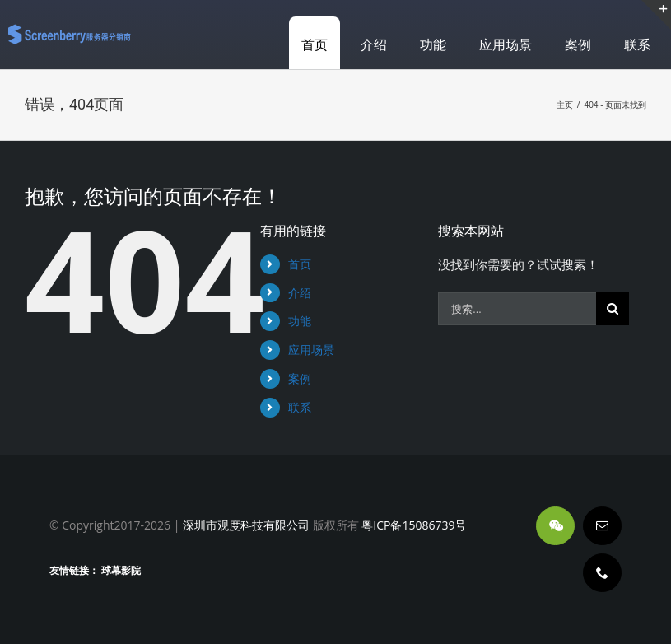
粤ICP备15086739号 (413, 525)
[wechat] (555, 526)
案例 (300, 378)
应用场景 (311, 350)
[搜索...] (517, 309)
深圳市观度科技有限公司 (246, 525)
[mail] (602, 526)
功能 (300, 321)
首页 (300, 264)
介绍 (300, 293)
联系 (300, 407)
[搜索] (613, 309)
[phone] (602, 573)
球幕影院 (121, 571)
